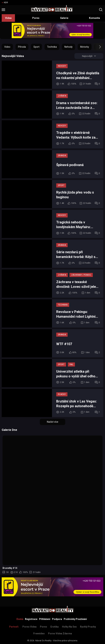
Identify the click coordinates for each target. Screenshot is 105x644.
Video (7, 47)
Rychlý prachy (88, 627)
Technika (52, 47)
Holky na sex (69, 627)
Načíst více (53, 422)
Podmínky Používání (75, 619)
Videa (8, 18)
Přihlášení (45, 619)
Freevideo (39, 633)
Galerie (64, 18)
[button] (97, 47)
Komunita (94, 18)
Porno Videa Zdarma (60, 633)
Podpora (57, 619)
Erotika (55, 627)
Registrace (31, 619)
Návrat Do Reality (43, 641)
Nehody (68, 47)
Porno (36, 18)
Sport (36, 47)
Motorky (85, 47)
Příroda (22, 47)
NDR (5, 3)
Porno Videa (29, 627)
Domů (20, 619)
